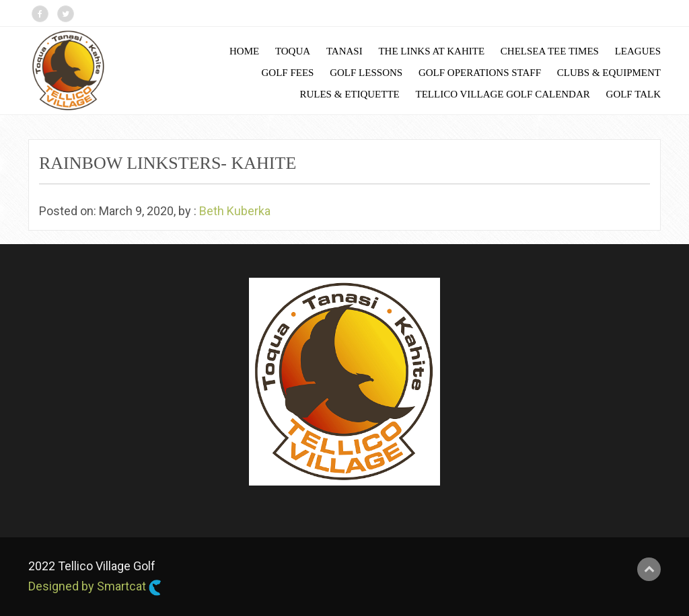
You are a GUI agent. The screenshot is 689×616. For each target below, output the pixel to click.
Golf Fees (288, 73)
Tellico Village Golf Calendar (503, 94)
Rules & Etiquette (349, 94)
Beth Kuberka (235, 211)
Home (244, 51)
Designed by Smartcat (95, 587)
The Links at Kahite (431, 51)
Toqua (293, 51)
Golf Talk (633, 94)
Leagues (638, 51)
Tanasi (344, 51)
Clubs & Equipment (609, 73)
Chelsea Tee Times (550, 51)
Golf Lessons (366, 73)
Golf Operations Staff (480, 73)
